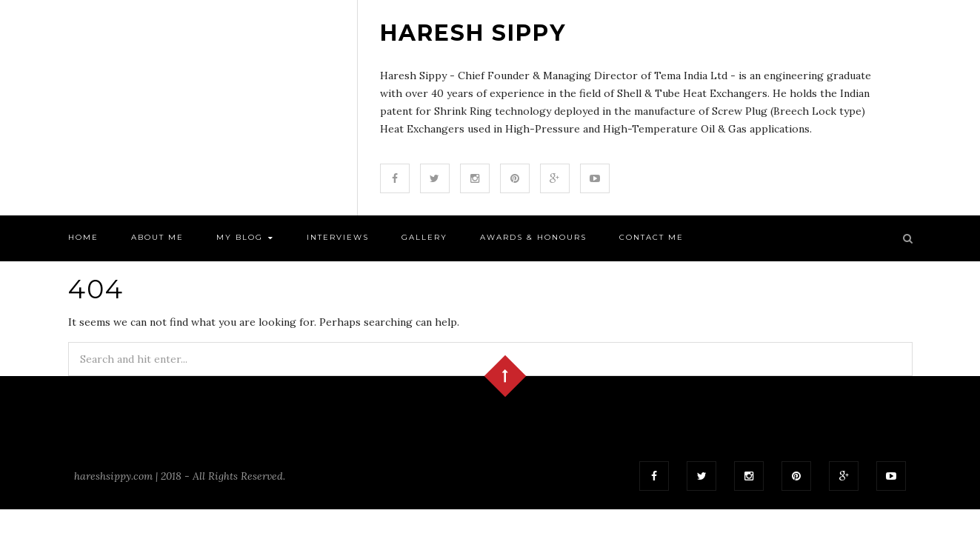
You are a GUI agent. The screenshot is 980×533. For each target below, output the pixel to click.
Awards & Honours (533, 237)
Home (83, 237)
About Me (157, 237)
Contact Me (651, 237)
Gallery (424, 237)
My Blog (245, 238)
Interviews (338, 237)
